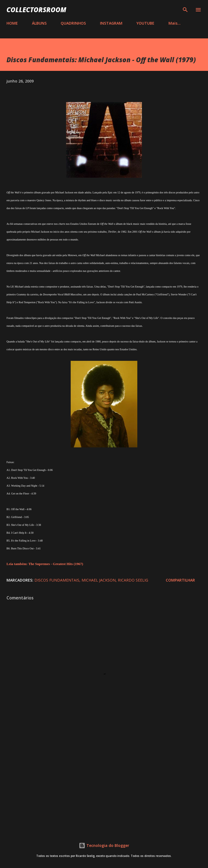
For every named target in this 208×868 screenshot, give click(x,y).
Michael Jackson (99, 580)
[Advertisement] (104, 781)
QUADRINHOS (73, 23)
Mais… (175, 23)
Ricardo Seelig (133, 580)
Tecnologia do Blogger (104, 845)
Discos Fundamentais (57, 580)
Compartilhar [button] (180, 580)
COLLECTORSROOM (36, 10)
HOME (12, 23)
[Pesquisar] (185, 10)
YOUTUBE (145, 23)
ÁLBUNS (39, 23)
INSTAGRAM (111, 23)
